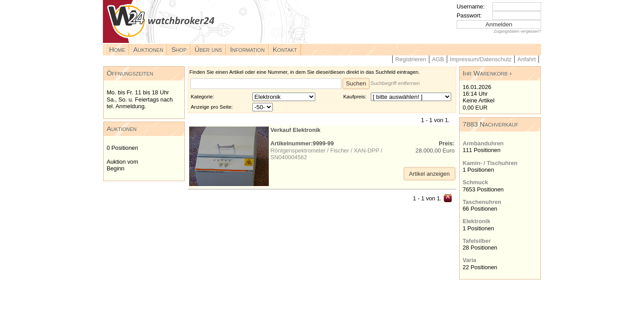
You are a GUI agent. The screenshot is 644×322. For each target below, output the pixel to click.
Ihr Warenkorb (485, 73)
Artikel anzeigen (430, 174)
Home (117, 49)
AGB (438, 59)
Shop (179, 49)
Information (247, 49)
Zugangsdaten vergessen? (517, 31)
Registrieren (411, 59)
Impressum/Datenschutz (481, 59)
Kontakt (285, 49)
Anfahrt (527, 59)
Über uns (208, 49)
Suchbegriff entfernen (395, 83)
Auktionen (148, 49)
